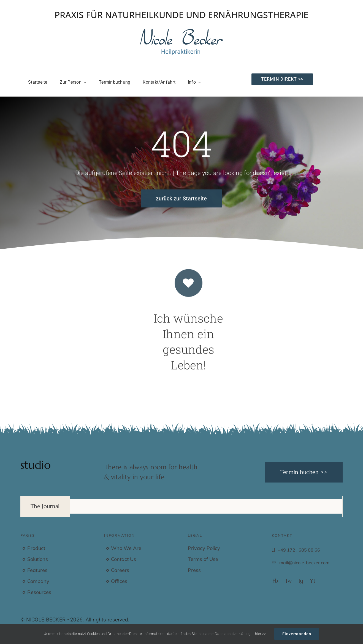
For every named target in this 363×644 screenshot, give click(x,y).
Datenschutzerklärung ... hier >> (240, 634)
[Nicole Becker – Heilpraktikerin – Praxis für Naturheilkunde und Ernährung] (182, 31)
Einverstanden (297, 634)
